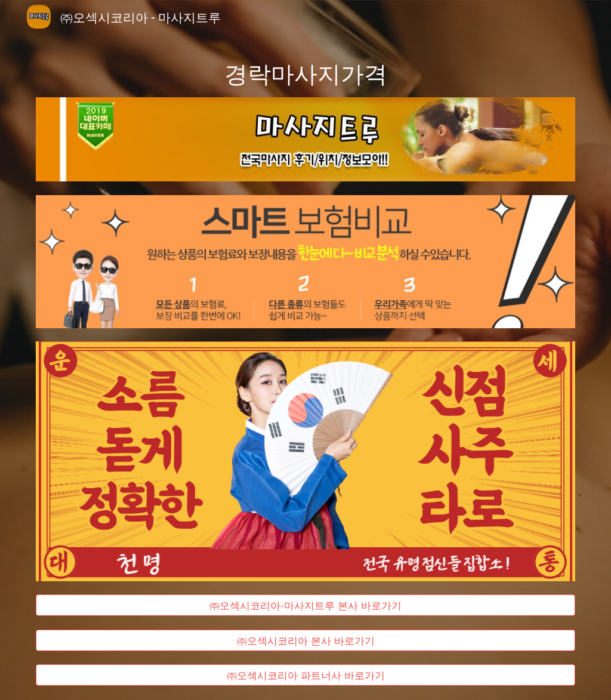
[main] (306, 73)
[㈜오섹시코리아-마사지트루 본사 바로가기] (306, 605)
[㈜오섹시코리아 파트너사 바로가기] (306, 675)
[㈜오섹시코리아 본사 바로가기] (306, 640)
